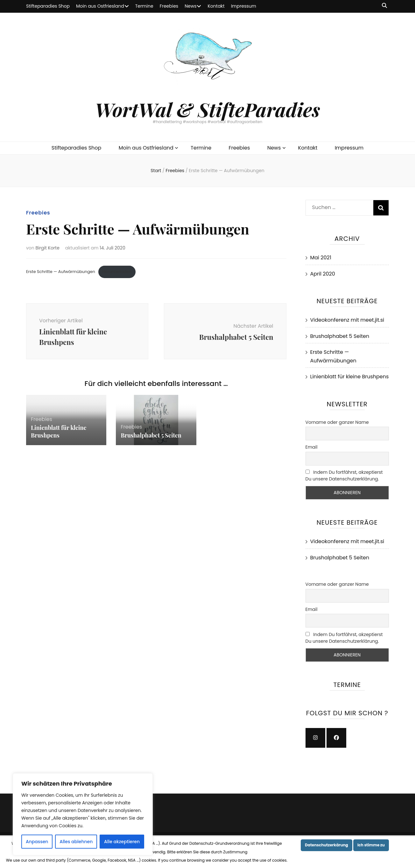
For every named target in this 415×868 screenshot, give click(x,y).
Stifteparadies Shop (48, 6)
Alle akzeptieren (122, 842)
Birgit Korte (48, 248)
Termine (144, 6)
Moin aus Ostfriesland (100, 6)
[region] (83, 814)
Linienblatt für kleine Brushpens (59, 431)
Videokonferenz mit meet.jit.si (347, 320)
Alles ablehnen (76, 842)
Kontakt (216, 6)
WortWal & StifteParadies (207, 109)
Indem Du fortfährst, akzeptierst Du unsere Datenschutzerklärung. (344, 476)
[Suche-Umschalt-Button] (384, 6)
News (190, 6)
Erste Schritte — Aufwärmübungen (61, 272)
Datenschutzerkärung (327, 845)
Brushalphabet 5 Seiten (151, 435)
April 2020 (323, 274)
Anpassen (37, 842)
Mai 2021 (321, 258)
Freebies (169, 6)
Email (312, 447)
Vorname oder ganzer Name (337, 422)
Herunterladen (117, 272)
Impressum (244, 6)
